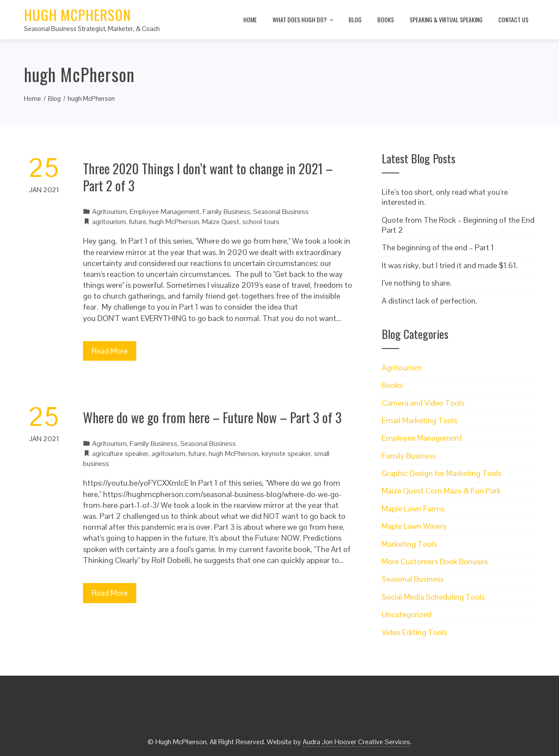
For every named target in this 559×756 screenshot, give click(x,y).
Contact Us (513, 19)
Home (250, 19)
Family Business (226, 212)
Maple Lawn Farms (413, 509)
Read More (110, 351)
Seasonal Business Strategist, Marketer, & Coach (92, 29)
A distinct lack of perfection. (430, 301)
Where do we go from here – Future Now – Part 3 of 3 (212, 417)
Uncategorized (407, 614)
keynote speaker (286, 454)
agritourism (109, 222)
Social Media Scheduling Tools (433, 597)
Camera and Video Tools (423, 403)
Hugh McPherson (78, 15)
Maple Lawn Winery (414, 526)
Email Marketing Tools (419, 420)
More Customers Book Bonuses (435, 561)
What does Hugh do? (304, 20)
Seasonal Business (281, 212)
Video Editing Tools (414, 632)
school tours (261, 222)
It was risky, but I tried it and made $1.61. (450, 265)
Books (386, 19)
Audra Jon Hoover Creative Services (356, 742)
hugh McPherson (174, 222)
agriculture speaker (120, 454)
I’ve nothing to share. (417, 283)
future (138, 222)
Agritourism (109, 212)
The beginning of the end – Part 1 (438, 247)
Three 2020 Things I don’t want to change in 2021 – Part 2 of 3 (208, 177)
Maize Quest (221, 222)
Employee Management (165, 212)
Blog (355, 19)
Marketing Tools (409, 544)
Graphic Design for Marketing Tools (442, 473)
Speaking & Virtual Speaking (446, 19)
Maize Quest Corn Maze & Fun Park (441, 491)
